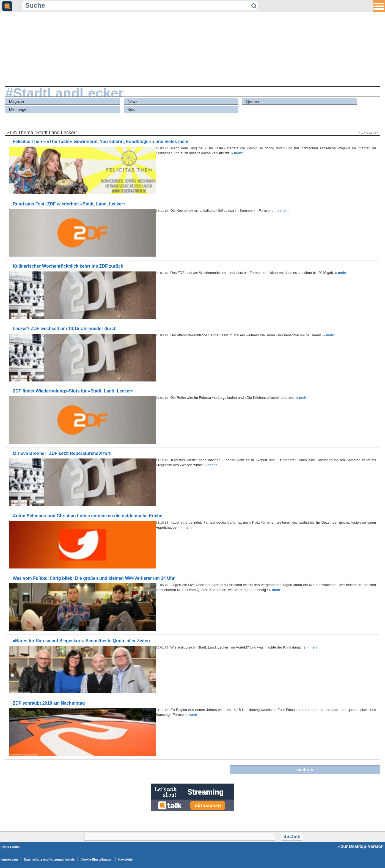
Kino (132, 109)
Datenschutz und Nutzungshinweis (49, 859)
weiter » (305, 770)
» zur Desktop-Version (361, 846)
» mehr (237, 153)
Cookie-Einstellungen (97, 859)
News (133, 101)
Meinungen (19, 109)
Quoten (253, 101)
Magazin (16, 101)
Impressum (10, 859)
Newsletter (126, 859)
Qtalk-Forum (11, 847)
